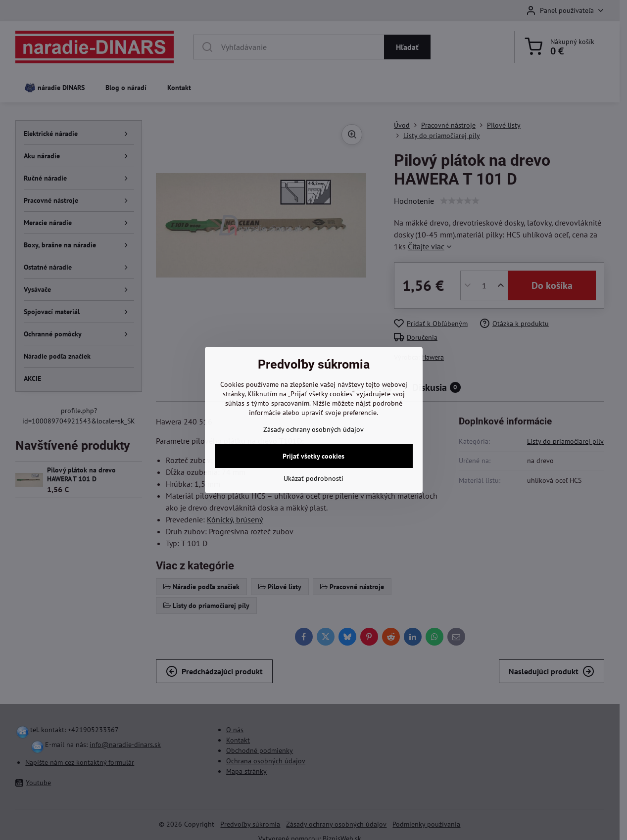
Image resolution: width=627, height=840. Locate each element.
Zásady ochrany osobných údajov (313, 429)
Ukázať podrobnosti (313, 478)
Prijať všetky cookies (313, 456)
